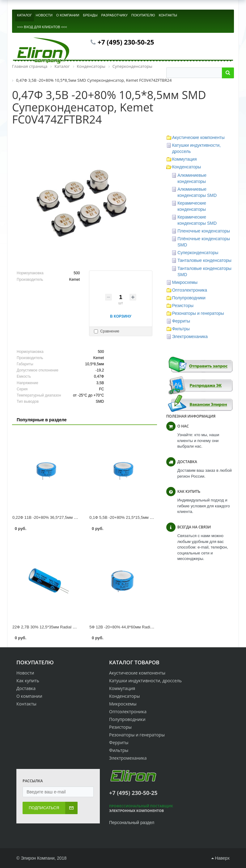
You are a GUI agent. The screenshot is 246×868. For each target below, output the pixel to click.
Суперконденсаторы (198, 253)
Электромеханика (190, 336)
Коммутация (184, 159)
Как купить (28, 681)
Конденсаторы (187, 167)
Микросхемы (185, 282)
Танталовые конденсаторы (204, 260)
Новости (25, 673)
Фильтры (181, 329)
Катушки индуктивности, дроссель (145, 681)
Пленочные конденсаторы (204, 231)
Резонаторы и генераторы (198, 313)
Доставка (26, 688)
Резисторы (183, 306)
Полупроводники (189, 298)
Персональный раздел (132, 822)
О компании (29, 696)
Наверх (221, 858)
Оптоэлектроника (190, 290)
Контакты (26, 704)
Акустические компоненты (198, 137)
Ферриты (181, 321)
